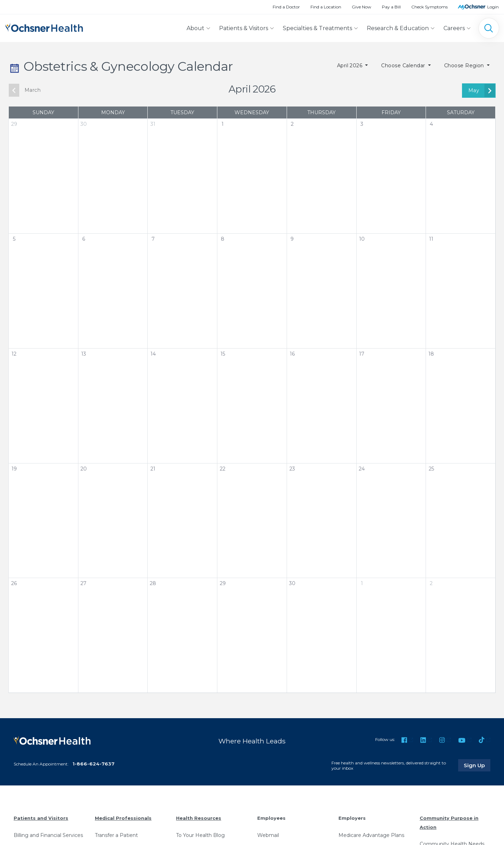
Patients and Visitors (41, 818)
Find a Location (326, 7)
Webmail (268, 835)
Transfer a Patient (116, 835)
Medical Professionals (123, 818)
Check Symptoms (429, 7)
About (195, 28)
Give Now (362, 7)
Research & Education (398, 28)
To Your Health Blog (200, 835)
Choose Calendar (404, 66)
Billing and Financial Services (48, 835)
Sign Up (477, 765)
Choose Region (465, 66)
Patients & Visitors (244, 28)
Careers (454, 28)
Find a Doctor (286, 7)
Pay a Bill (391, 7)
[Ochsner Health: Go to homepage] (44, 27)
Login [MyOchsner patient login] (493, 7)
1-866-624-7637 (93, 764)
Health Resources (199, 818)
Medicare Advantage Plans (371, 835)
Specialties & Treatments (317, 28)
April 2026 (351, 66)
